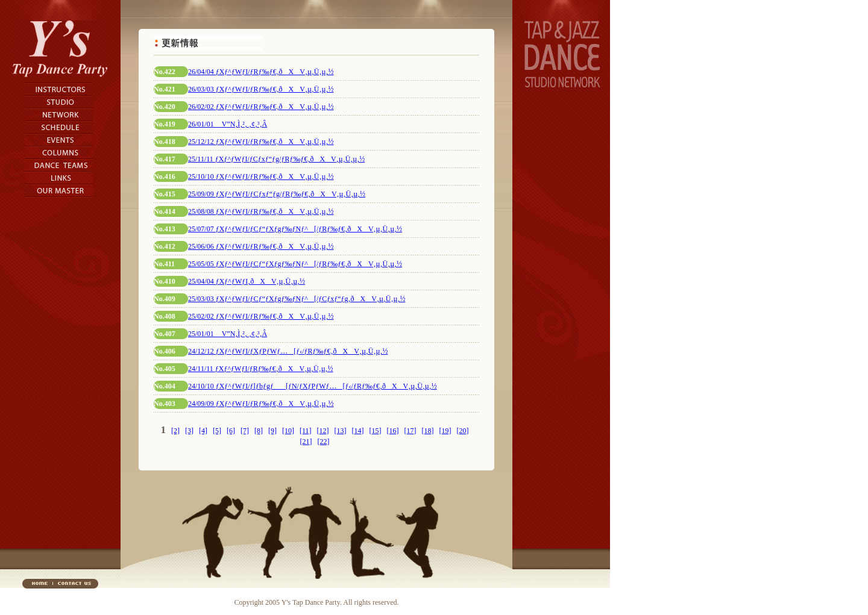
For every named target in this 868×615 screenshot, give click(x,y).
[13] (341, 431)
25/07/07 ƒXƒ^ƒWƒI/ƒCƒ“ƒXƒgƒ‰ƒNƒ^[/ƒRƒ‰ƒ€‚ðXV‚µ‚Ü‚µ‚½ (295, 229)
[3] (189, 431)
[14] (358, 431)
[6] (231, 431)
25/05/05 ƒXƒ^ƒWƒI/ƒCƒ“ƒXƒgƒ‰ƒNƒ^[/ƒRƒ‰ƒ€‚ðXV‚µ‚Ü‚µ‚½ (295, 264)
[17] (410, 431)
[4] (203, 431)
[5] (217, 431)
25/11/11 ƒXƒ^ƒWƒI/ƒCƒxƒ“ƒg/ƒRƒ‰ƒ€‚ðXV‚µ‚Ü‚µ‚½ (276, 159)
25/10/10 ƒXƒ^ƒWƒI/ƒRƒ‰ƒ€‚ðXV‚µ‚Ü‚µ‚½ (261, 176)
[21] (306, 442)
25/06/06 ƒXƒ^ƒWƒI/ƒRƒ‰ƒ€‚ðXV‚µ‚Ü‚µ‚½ (261, 246)
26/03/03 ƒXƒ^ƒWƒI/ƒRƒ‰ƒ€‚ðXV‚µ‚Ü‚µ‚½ (261, 89)
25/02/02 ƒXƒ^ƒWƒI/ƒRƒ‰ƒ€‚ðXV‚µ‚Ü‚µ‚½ (261, 316)
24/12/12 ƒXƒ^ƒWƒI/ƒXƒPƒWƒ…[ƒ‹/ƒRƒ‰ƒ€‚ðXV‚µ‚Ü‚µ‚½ (288, 351)
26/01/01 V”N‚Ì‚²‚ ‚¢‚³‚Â (228, 124)
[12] (323, 431)
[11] (306, 431)
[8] (259, 431)
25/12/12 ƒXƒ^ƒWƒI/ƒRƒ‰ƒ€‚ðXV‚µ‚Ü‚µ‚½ (261, 142)
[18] (428, 431)
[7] (245, 431)
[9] (272, 431)
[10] (288, 431)
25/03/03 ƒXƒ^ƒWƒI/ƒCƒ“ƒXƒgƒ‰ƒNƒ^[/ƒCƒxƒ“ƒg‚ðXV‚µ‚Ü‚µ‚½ (297, 299)
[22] (324, 442)
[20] (463, 431)
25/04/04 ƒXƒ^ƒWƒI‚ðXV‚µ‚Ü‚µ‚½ (247, 281)
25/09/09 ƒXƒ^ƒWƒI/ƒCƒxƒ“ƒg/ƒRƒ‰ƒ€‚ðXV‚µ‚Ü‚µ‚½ (277, 194)
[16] (393, 431)
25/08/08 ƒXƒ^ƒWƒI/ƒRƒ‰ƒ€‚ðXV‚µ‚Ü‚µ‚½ (261, 211)
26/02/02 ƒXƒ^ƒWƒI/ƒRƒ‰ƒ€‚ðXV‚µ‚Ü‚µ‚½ (261, 107)
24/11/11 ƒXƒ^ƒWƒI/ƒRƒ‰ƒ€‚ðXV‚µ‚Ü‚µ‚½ (261, 369)
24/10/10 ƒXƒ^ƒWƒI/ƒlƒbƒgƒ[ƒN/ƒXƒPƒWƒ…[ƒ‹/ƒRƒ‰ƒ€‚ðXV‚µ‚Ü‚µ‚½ (313, 386)
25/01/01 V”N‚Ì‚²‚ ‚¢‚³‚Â (228, 334)
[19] (445, 431)
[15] (376, 431)
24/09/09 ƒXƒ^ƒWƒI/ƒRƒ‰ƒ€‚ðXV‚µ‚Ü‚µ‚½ (261, 404)
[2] (175, 431)
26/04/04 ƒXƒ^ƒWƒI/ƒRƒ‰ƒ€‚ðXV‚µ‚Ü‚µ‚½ (261, 72)
